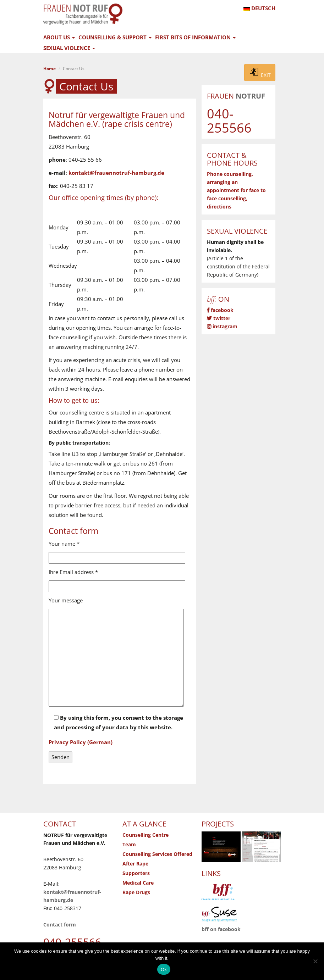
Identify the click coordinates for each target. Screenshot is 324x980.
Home (50, 69)
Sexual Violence (69, 48)
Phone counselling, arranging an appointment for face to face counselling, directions (236, 190)
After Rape (135, 864)
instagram (222, 327)
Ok (164, 970)
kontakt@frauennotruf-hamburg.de (116, 173)
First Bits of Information (195, 37)
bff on (221, 929)
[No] (315, 961)
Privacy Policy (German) (81, 742)
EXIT (260, 72)
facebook (220, 310)
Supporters (136, 873)
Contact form (60, 925)
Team (129, 845)
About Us (59, 37)
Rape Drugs (136, 892)
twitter (219, 318)
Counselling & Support (115, 37)
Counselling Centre (145, 835)
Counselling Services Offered (157, 854)
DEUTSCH (259, 8)
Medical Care (138, 883)
